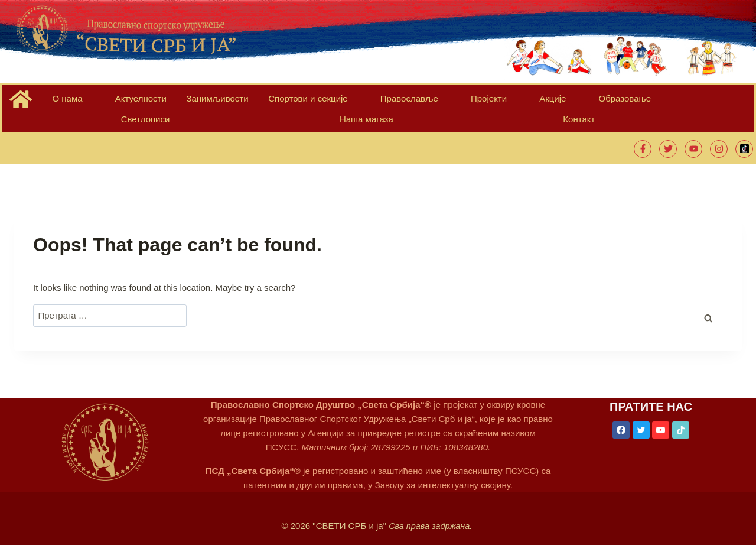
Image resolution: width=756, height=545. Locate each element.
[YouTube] (661, 416)
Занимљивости (173, 101)
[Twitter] (641, 416)
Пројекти (386, 101)
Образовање (479, 101)
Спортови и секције (249, 101)
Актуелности (111, 101)
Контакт (655, 101)
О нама (60, 101)
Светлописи (540, 101)
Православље (328, 101)
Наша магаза (602, 101)
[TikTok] (682, 416)
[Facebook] (620, 416)
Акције (428, 101)
